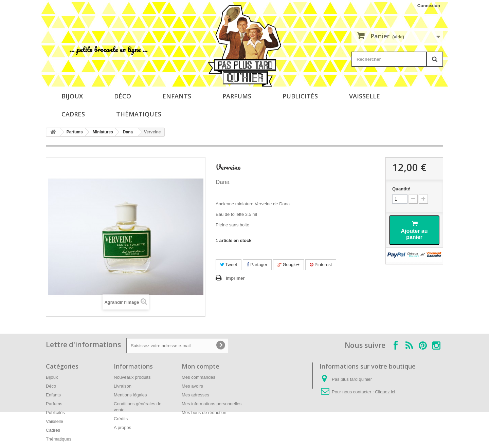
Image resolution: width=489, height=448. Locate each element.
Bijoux (72, 96)
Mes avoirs (192, 386)
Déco (123, 96)
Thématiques (139, 114)
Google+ (288, 265)
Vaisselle (365, 96)
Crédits (121, 419)
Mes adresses (195, 395)
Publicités (300, 96)
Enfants (177, 96)
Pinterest (321, 265)
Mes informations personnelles (212, 404)
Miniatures (103, 132)
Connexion (429, 6)
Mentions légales (130, 395)
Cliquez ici (385, 392)
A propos (122, 427)
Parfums (237, 96)
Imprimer (235, 278)
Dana (128, 132)
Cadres (73, 114)
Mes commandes (198, 377)
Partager (257, 265)
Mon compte (201, 366)
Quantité (401, 189)
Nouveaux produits (132, 377)
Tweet (229, 265)
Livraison (123, 386)
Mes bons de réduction (204, 413)
